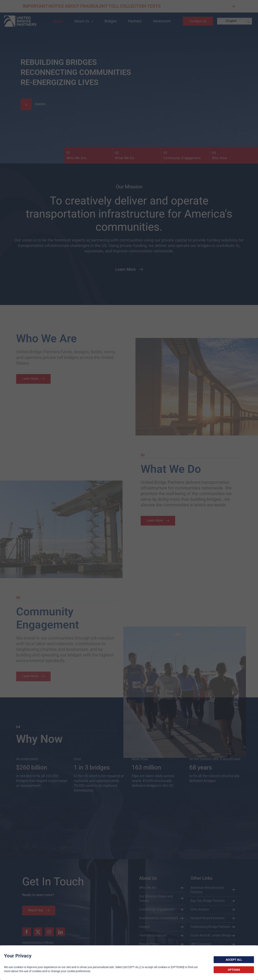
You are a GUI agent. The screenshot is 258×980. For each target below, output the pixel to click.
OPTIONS (234, 970)
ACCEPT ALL (234, 960)
